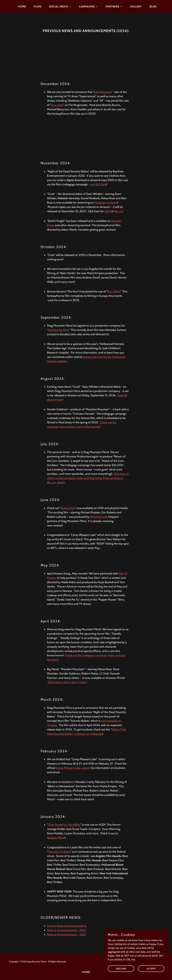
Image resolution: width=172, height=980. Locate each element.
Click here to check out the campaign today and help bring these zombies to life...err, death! (88, 478)
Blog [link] (153, 7)
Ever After (57, 105)
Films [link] (38, 7)
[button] (59, 7)
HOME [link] (22, 7)
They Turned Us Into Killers (64, 825)
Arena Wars (67, 508)
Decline (121, 968)
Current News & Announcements (67, 926)
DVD (107, 211)
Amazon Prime (56, 838)
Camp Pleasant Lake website (73, 768)
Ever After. (114, 292)
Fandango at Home (106, 203)
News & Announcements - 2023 (67, 930)
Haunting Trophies (59, 852)
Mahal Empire (99, 517)
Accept (151, 968)
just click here (98, 184)
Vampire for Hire (58, 330)
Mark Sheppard (102, 92)
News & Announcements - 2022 (66, 934)
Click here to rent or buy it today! (67, 682)
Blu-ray (119, 211)
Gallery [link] (136, 7)
